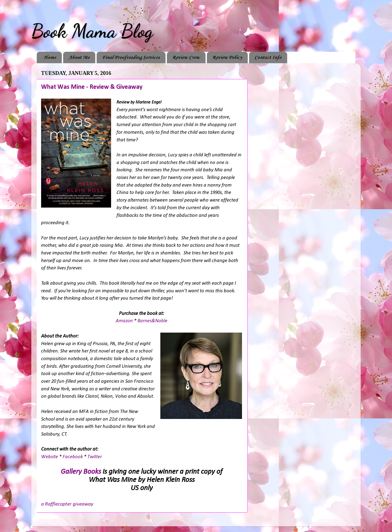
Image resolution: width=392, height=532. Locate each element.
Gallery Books (81, 472)
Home (50, 57)
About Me (79, 57)
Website (50, 457)
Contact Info (268, 57)
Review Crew (186, 57)
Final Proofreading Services (131, 57)
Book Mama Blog (92, 31)
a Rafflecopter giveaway (67, 504)
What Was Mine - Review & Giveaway (92, 87)
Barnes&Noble (152, 321)
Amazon (125, 321)
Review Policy (227, 57)
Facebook (73, 457)
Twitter (95, 457)
